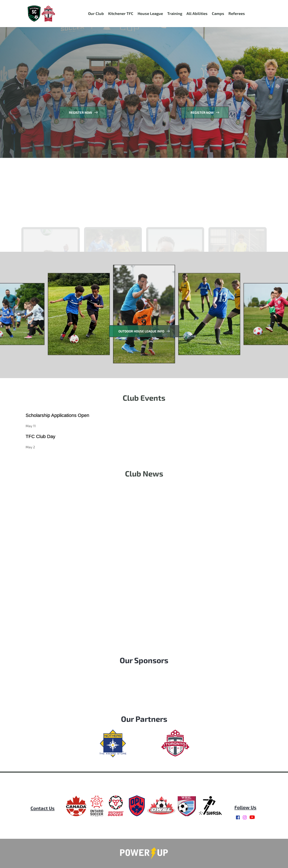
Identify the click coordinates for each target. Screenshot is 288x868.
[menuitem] (96, 14)
